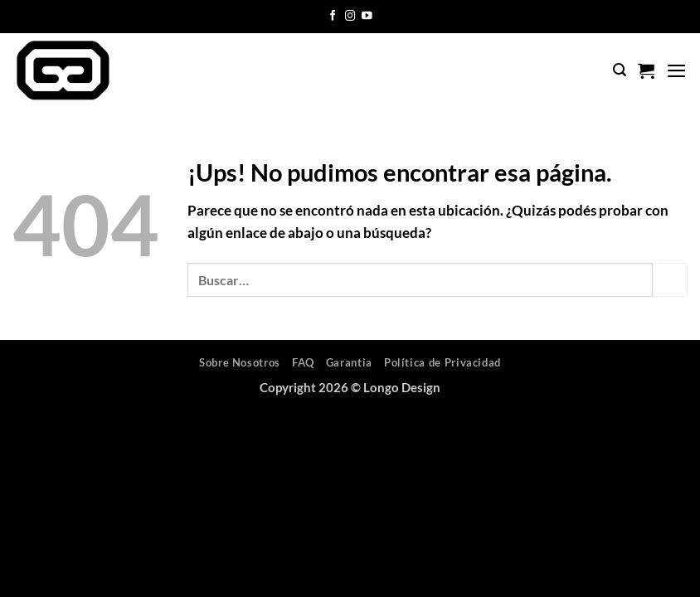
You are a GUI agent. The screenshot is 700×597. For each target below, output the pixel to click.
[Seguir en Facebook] (333, 17)
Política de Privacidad (442, 362)
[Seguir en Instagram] (350, 17)
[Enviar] (670, 280)
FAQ (303, 362)
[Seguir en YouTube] (367, 17)
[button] (620, 70)
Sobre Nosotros (240, 362)
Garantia (349, 362)
